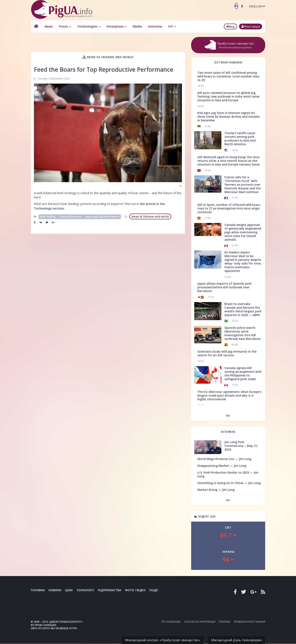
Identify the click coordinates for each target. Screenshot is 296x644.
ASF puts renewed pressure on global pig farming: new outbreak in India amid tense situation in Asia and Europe (228, 96)
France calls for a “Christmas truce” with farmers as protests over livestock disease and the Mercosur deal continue (243, 185)
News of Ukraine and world (108, 57)
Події (154, 590)
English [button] (257, 6)
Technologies (89, 26)
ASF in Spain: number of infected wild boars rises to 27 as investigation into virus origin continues (229, 208)
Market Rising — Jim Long (216, 490)
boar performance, (71, 217)
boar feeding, (48, 217)
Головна (38, 590)
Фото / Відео (135, 590)
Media (137, 26)
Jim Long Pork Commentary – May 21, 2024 (241, 446)
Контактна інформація (200, 622)
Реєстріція (251, 26)
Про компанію (171, 622)
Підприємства (109, 590)
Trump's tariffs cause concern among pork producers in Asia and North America (240, 139)
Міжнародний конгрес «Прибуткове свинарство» (163, 640)
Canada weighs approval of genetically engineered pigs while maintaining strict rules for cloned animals (243, 232)
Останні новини (228, 62)
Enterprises (116, 26)
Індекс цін (205, 516)
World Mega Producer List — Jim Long (224, 459)
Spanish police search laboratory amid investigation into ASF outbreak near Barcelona (242, 333)
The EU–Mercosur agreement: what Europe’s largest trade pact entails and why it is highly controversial (229, 395)
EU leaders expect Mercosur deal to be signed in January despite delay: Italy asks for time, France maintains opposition (243, 262)
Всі (228, 415)
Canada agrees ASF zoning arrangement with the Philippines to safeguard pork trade (243, 373)
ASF (172, 26)
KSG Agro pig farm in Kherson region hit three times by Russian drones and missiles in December (228, 117)
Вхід (230, 26)
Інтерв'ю (228, 432)
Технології (85, 590)
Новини (55, 590)
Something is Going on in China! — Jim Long (229, 483)
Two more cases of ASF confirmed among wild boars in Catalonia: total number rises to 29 (228, 76)
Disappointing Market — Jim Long (222, 466)
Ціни (69, 590)
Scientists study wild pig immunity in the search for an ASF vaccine (227, 353)
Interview (155, 26)
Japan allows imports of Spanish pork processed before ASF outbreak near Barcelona (224, 287)
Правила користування (250, 622)
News (49, 26)
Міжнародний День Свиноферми (236, 640)
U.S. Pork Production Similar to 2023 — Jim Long (228, 474)
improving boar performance (102, 217)
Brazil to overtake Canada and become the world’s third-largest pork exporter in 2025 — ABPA (243, 309)
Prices (65, 26)
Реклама (225, 622)
